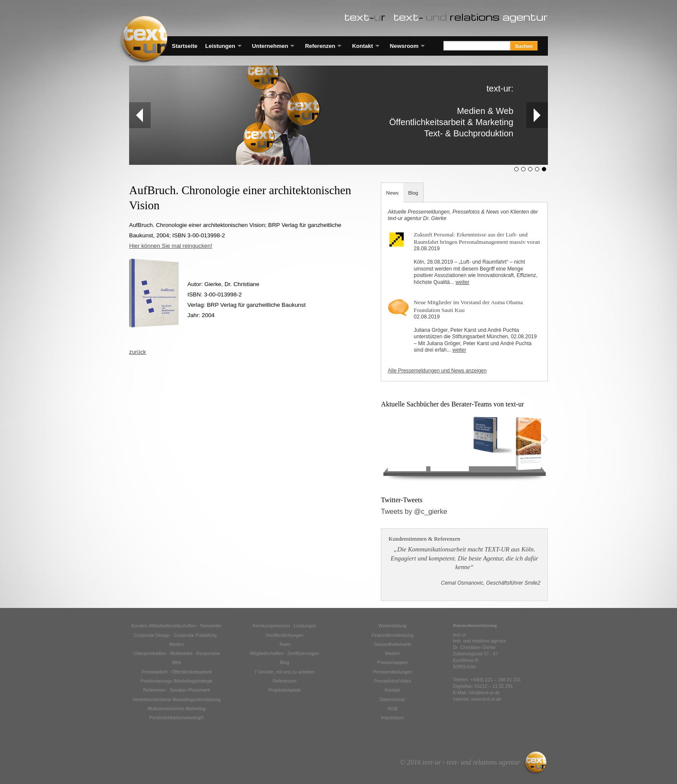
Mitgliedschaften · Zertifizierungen (284, 653)
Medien (393, 653)
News (392, 193)
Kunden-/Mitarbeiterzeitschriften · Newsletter (177, 626)
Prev (136, 115)
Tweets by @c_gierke (414, 512)
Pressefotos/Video (392, 681)
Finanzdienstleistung (392, 635)
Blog (413, 193)
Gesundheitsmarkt (392, 644)
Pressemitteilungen (393, 672)
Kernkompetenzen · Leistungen (285, 626)
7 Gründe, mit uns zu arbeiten (285, 672)
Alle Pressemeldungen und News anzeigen (437, 371)
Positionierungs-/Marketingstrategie (176, 681)
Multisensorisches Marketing (177, 708)
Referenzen (320, 46)
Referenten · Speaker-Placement (176, 690)
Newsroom (404, 46)
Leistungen (220, 46)
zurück (138, 352)
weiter (462, 282)
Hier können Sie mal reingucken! (171, 246)
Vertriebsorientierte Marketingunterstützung (177, 699)
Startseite (185, 46)
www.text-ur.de (486, 699)
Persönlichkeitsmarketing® (177, 718)
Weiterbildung (393, 626)
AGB (393, 708)
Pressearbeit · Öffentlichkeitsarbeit (177, 672)
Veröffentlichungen (285, 635)
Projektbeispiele (284, 690)
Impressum (393, 718)
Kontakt (362, 46)
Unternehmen (270, 46)
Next (537, 115)
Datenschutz (392, 699)
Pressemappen (392, 662)
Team (285, 644)
